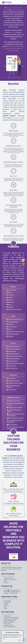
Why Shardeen (7, 602)
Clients (6, 608)
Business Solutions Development (12, 618)
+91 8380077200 (13, 593)
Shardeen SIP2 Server (9, 578)
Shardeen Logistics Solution (10, 580)
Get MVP (6, 604)
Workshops (7, 605)
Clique (5, 581)
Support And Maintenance (10, 627)
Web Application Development (11, 619)
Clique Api (6, 583)
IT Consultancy (7, 616)
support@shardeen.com (15, 590)
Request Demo (14, 556)
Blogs (5, 607)
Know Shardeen (8, 601)
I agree (20, 640)
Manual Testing (7, 624)
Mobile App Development (10, 621)
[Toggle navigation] (24, 3)
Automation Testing (8, 625)
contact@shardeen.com (15, 592)
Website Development (9, 622)
